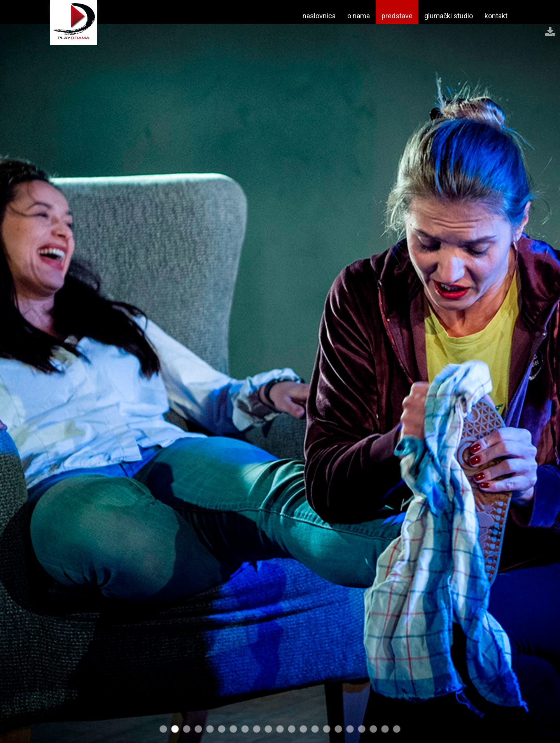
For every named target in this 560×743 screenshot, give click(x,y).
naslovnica (319, 16)
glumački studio (449, 16)
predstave (397, 16)
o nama (359, 16)
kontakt (496, 16)
